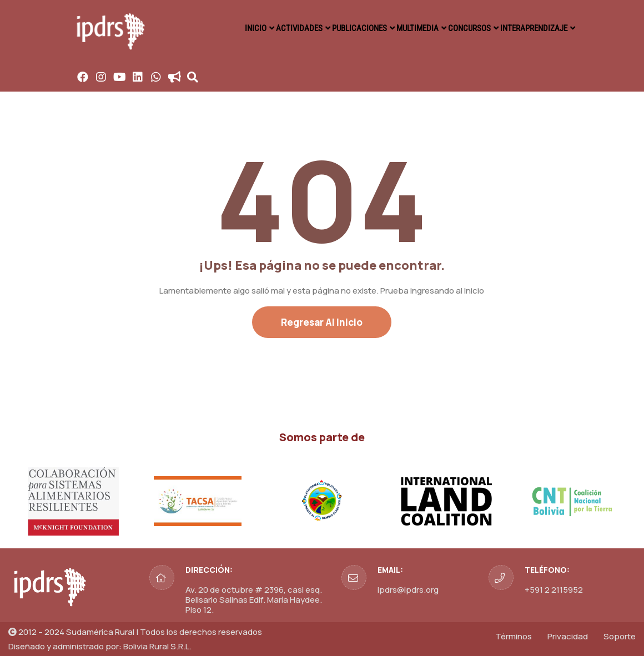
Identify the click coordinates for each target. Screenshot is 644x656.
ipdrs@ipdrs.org (408, 590)
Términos (514, 636)
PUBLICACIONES (339, 28)
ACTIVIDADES (273, 28)
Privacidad (568, 636)
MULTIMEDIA (404, 28)
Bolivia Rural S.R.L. (157, 646)
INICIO (223, 28)
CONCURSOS (462, 28)
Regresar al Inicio (322, 322)
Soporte (620, 636)
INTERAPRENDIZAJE (531, 28)
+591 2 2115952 (554, 590)
